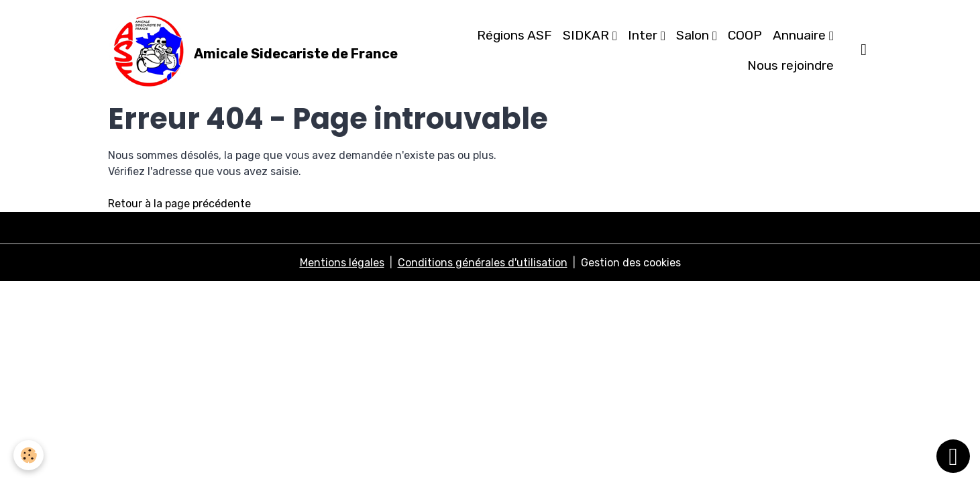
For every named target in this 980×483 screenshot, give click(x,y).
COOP (745, 35)
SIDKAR (588, 35)
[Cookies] (29, 455)
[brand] (247, 51)
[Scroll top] (953, 456)
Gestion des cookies (631, 263)
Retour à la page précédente (179, 204)
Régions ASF (514, 35)
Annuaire (801, 35)
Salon (694, 35)
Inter (644, 35)
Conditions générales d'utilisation (483, 263)
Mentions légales (342, 263)
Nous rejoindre (791, 65)
